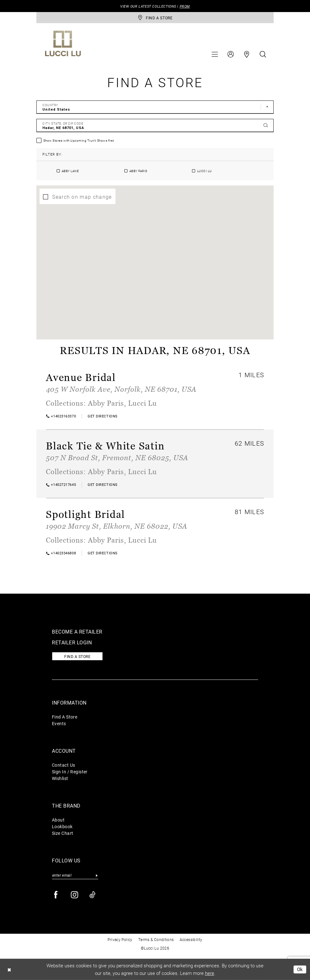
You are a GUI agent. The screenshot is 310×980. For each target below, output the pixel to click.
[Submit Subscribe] (97, 875)
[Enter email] (75, 875)
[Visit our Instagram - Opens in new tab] (75, 895)
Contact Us (63, 765)
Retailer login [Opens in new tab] (72, 642)
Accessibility (191, 939)
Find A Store (65, 717)
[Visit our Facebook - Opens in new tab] (56, 895)
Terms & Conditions (156, 939)
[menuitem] (215, 54)
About (58, 820)
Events (59, 723)
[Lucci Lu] (63, 43)
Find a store (77, 656)
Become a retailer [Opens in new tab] (77, 632)
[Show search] (263, 54)
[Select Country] (155, 107)
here (210, 973)
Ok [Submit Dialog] (300, 969)
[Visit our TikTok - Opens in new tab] (93, 895)
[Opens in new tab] (102, 416)
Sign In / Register (70, 772)
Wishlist (60, 778)
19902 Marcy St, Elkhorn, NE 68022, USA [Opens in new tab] (117, 526)
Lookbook (62, 826)
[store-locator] (155, 18)
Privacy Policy (120, 939)
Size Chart (62, 833)
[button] (215, 54)
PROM (185, 6)
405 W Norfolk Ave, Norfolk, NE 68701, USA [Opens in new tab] (121, 389)
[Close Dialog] (9, 969)
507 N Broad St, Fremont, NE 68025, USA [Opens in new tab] (117, 458)
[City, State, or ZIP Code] (155, 126)
